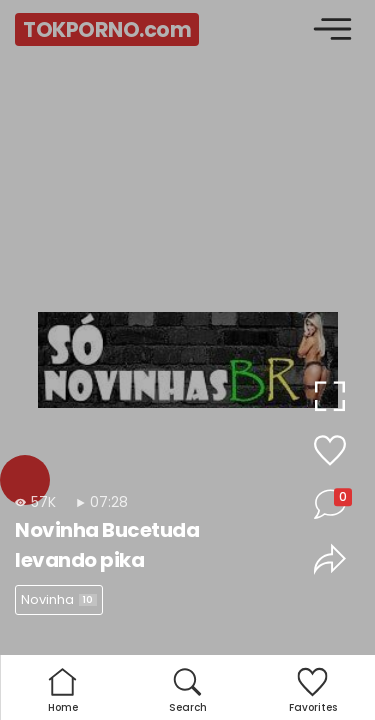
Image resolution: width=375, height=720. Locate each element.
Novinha (59, 599)
